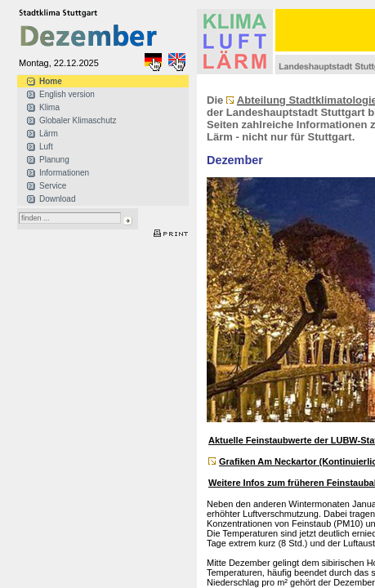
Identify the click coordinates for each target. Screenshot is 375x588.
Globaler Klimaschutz (78, 120)
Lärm (49, 134)
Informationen (64, 173)
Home (51, 81)
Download (57, 199)
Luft (46, 147)
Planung (54, 160)
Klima (49, 107)
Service (53, 186)
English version (67, 94)
